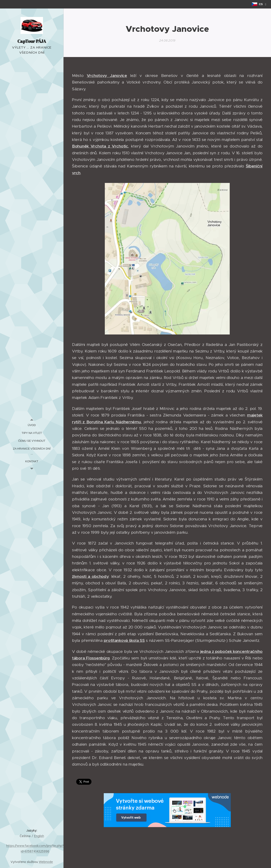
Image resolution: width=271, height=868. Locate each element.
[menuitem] (32, 425)
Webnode (46, 862)
